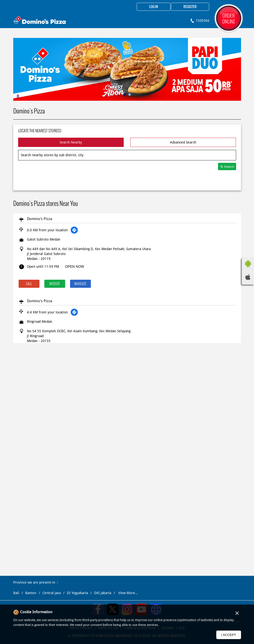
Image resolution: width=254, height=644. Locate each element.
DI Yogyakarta (77, 593)
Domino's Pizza (40, 219)
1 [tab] (125, 95)
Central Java (52, 593)
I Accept (229, 635)
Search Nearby (71, 142)
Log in (154, 7)
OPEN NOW (75, 266)
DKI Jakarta (103, 593)
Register (190, 7)
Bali (16, 593)
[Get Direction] (74, 230)
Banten (31, 593)
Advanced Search (183, 142)
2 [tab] (130, 95)
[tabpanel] (127, 69)
